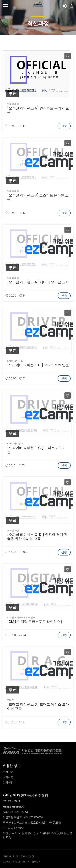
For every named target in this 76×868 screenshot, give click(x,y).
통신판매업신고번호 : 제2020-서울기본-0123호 (32, 823)
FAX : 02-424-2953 (15, 812)
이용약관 (7, 856)
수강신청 (8, 772)
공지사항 (8, 777)
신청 (64, 126)
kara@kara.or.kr (14, 807)
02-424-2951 (11, 801)
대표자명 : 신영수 (13, 828)
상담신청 (8, 782)
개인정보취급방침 (25, 856)
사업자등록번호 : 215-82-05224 (23, 817)
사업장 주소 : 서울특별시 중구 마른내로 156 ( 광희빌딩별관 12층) (37, 835)
